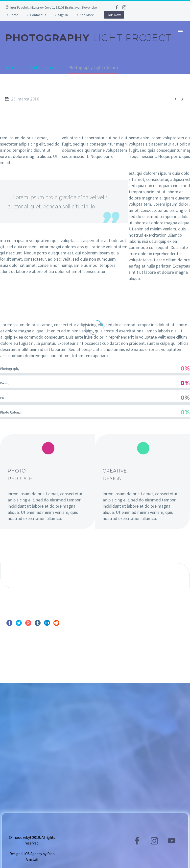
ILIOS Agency (32, 854)
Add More (87, 15)
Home (14, 15)
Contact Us (38, 15)
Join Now (114, 15)
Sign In (63, 15)
